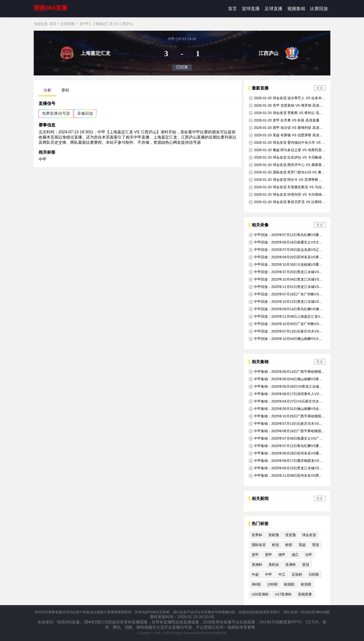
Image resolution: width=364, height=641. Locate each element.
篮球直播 (251, 9)
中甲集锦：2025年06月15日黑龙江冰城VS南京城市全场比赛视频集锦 (286, 468)
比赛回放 (319, 9)
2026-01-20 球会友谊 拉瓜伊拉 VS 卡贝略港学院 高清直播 (287, 158)
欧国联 (289, 584)
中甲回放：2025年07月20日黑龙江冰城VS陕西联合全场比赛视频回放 (286, 272)
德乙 (295, 555)
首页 (232, 9)
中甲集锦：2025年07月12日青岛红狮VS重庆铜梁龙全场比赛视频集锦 (286, 446)
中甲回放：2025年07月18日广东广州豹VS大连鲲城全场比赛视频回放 (286, 294)
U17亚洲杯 (283, 594)
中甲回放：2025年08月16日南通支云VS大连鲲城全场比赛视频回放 (286, 242)
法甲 (309, 555)
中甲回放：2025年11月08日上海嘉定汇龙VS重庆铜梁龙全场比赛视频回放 (286, 317)
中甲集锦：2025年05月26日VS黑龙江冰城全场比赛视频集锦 (286, 387)
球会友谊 (309, 535)
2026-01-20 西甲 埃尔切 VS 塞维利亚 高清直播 (286, 128)
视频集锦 (296, 9)
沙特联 (273, 584)
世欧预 (274, 535)
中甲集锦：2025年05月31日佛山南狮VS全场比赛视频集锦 (286, 409)
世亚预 (291, 535)
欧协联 (306, 584)
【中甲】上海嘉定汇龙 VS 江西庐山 (106, 24)
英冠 (316, 545)
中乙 (282, 574)
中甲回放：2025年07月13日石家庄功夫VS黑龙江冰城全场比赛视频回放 (286, 332)
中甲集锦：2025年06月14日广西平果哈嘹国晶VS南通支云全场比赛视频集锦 (287, 372)
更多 (320, 88)
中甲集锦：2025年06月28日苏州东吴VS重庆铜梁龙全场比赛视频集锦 (286, 453)
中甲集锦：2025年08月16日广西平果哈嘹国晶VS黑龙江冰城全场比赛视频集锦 (287, 431)
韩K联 (256, 584)
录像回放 (85, 113)
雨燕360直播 (50, 8)
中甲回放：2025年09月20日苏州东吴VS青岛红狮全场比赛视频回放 (286, 257)
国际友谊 (259, 545)
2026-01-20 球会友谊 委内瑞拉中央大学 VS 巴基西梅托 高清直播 (287, 143)
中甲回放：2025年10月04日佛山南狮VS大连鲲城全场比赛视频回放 (286, 339)
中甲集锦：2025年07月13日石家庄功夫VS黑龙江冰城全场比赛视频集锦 (286, 424)
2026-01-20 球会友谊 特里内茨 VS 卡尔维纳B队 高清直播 (286, 195)
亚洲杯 (291, 565)
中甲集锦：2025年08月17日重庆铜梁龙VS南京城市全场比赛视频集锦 (286, 461)
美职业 (274, 565)
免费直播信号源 (56, 113)
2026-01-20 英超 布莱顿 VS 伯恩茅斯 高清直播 (286, 135)
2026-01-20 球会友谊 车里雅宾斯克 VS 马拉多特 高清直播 (287, 187)
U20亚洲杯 (260, 594)
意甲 (255, 555)
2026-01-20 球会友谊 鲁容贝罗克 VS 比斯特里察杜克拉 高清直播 (287, 202)
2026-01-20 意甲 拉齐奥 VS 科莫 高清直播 (284, 120)
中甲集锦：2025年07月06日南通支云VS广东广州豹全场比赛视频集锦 (286, 439)
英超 (302, 545)
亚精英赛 (305, 594)
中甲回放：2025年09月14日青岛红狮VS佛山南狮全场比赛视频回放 (286, 309)
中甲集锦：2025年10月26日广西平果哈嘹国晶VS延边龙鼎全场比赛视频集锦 (287, 416)
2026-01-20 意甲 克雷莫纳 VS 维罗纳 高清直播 (286, 106)
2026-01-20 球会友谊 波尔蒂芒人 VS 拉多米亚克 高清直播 (287, 98)
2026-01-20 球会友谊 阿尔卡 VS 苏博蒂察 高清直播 (286, 180)
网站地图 (323, 612)
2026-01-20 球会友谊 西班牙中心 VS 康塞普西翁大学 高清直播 (287, 165)
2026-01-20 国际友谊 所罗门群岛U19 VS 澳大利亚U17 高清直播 (287, 172)
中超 (255, 574)
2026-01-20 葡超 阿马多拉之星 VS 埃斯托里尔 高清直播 (287, 150)
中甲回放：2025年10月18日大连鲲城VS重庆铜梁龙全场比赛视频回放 (286, 265)
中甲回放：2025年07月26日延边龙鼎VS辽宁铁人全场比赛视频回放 (286, 250)
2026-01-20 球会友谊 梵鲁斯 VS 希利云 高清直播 (286, 113)
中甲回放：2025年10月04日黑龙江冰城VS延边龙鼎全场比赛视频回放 (286, 280)
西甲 (269, 555)
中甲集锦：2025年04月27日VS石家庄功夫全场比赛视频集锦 (286, 402)
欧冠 (275, 545)
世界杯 (257, 535)
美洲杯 (257, 565)
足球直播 (273, 9)
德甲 (282, 555)
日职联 (314, 574)
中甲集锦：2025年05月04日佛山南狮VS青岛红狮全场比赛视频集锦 (286, 379)
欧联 (289, 545)
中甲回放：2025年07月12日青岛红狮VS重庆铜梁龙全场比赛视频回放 (286, 235)
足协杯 (297, 574)
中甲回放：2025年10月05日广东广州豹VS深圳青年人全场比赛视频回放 (286, 324)
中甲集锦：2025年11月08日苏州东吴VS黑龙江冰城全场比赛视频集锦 (286, 476)
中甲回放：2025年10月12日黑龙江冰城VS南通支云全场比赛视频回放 (286, 302)
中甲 (43, 159)
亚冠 (306, 565)
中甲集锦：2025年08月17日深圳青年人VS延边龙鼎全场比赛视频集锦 (286, 394)
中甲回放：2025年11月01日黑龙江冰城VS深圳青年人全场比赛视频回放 (286, 287)
